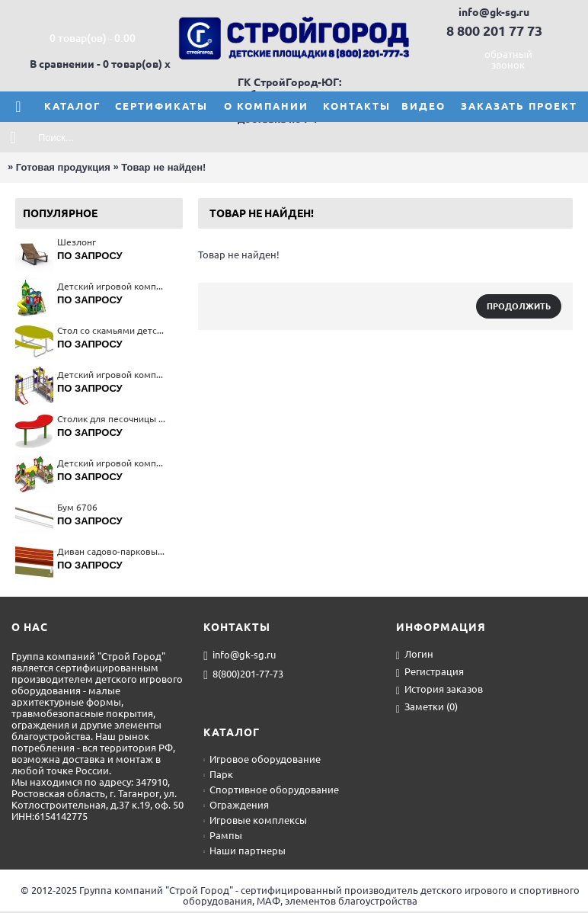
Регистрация (430, 673)
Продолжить (519, 306)
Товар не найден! (163, 167)
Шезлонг (77, 242)
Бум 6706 (77, 507)
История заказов (439, 690)
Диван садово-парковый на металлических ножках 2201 (112, 551)
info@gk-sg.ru (240, 655)
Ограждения (236, 805)
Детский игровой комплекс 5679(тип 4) (112, 286)
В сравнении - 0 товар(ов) (96, 64)
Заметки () (427, 708)
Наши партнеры (244, 851)
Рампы (223, 835)
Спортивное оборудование (271, 790)
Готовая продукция (63, 167)
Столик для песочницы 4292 (112, 419)
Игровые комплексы (255, 820)
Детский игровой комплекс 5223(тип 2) (112, 463)
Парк (218, 774)
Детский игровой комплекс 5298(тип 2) (112, 375)
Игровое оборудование (262, 759)
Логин (415, 655)
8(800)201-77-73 (243, 674)
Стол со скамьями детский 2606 (112, 330)
